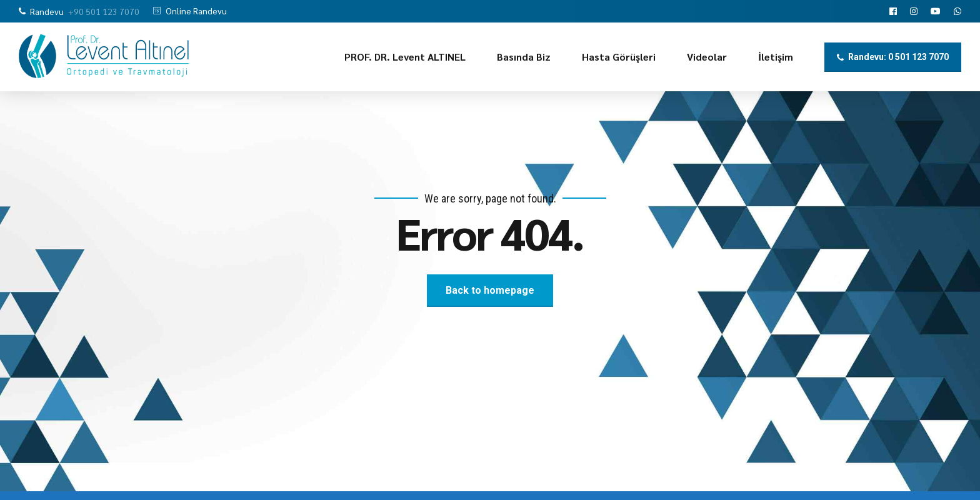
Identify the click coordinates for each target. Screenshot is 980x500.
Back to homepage (490, 290)
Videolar (707, 57)
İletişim (776, 57)
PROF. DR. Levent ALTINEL (405, 57)
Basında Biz (524, 57)
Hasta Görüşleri (619, 57)
